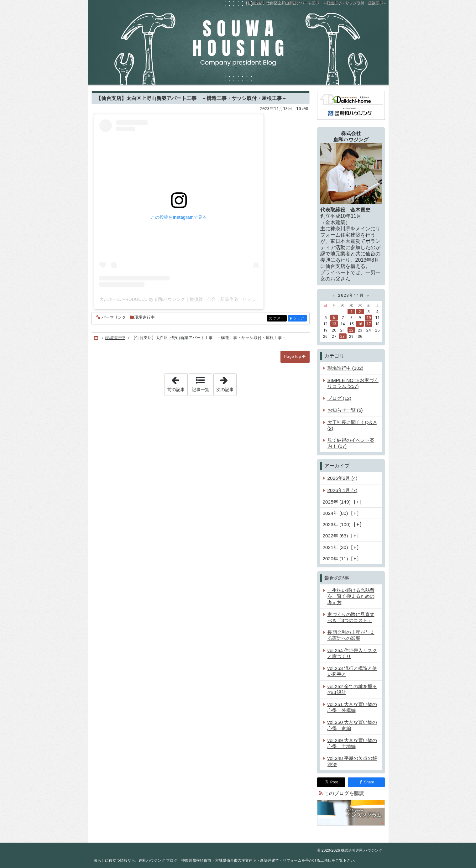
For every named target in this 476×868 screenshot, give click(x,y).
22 (351, 330)
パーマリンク (113, 318)
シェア (299, 319)
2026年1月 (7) (343, 490)
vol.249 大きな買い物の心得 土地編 (352, 743)
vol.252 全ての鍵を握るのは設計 (352, 689)
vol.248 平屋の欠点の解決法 (352, 761)
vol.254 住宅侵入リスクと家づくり (352, 653)
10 (369, 317)
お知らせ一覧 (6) (345, 410)
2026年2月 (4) (343, 478)
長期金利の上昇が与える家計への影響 (351, 635)
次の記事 (226, 383)
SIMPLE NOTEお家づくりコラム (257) (353, 383)
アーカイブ (337, 466)
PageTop (293, 357)
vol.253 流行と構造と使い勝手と (352, 671)
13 (334, 324)
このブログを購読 (344, 793)
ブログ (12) (340, 398)
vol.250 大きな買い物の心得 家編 (352, 725)
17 (369, 324)
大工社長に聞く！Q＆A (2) (352, 425)
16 (360, 324)
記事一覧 (201, 390)
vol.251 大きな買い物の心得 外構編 (352, 707)
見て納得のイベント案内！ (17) (351, 443)
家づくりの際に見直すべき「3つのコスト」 (351, 617)
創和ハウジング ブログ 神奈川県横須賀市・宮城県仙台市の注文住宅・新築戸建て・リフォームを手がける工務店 (238, 42)
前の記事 (177, 383)
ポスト (279, 319)
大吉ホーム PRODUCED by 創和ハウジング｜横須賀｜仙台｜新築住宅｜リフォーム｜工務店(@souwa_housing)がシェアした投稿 (227, 299)
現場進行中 (145, 317)
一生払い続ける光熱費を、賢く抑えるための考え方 (351, 596)
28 (343, 336)
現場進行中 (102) (345, 368)
